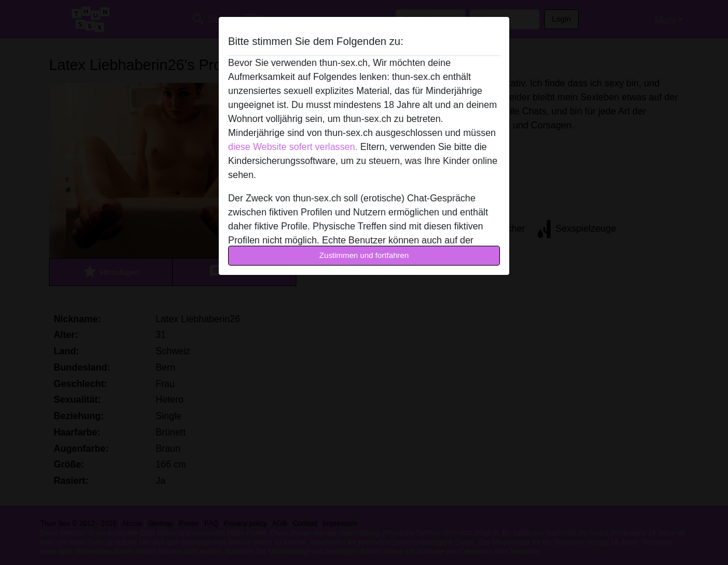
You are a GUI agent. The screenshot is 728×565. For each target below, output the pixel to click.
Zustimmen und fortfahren (364, 255)
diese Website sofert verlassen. (293, 147)
